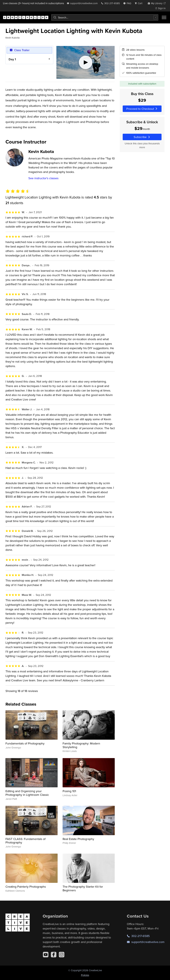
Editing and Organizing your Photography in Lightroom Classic (27, 793)
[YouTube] (46, 955)
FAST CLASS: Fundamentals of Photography (25, 841)
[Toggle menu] (164, 17)
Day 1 (12, 59)
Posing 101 (69, 791)
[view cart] (139, 3)
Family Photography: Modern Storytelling (81, 745)
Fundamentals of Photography (25, 743)
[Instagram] (62, 955)
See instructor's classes (43, 178)
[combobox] (105, 17)
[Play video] (86, 62)
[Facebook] (54, 955)
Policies (85, 975)
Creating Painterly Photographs (26, 887)
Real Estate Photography (78, 839)
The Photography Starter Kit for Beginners (83, 888)
